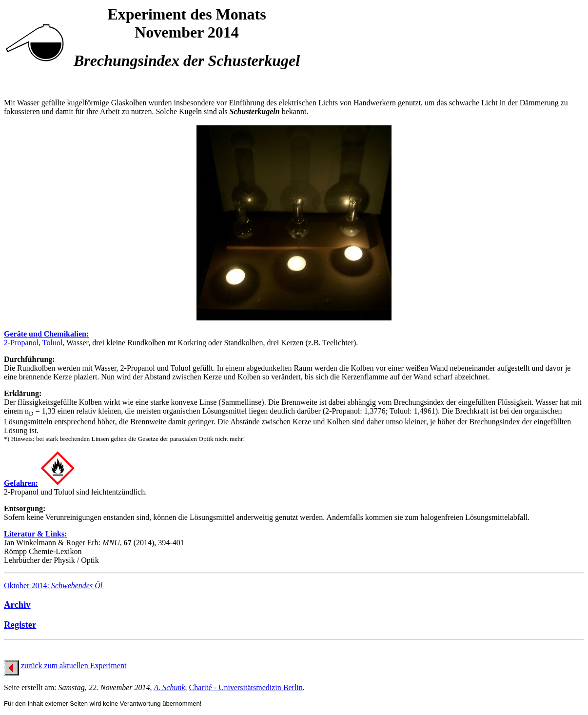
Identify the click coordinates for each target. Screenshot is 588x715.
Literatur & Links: (35, 534)
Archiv (17, 605)
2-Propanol (21, 343)
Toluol (53, 343)
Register (20, 625)
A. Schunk (170, 687)
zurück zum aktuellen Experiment (74, 665)
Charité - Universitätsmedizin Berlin (246, 687)
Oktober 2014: (53, 586)
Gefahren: (21, 483)
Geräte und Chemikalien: (46, 334)
